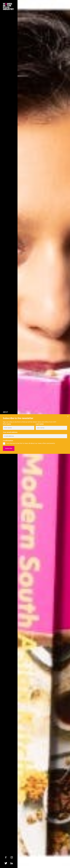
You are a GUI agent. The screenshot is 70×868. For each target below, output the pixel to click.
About (5, 412)
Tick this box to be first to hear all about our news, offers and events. (31, 443)
